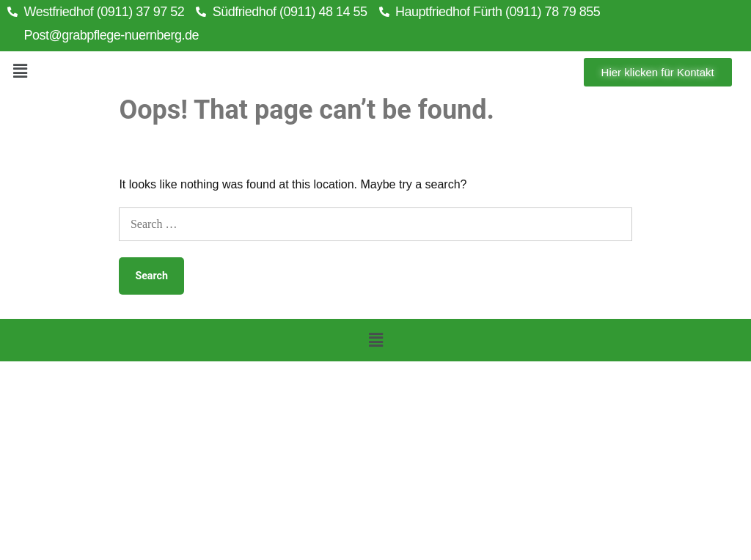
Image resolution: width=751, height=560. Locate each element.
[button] (20, 72)
